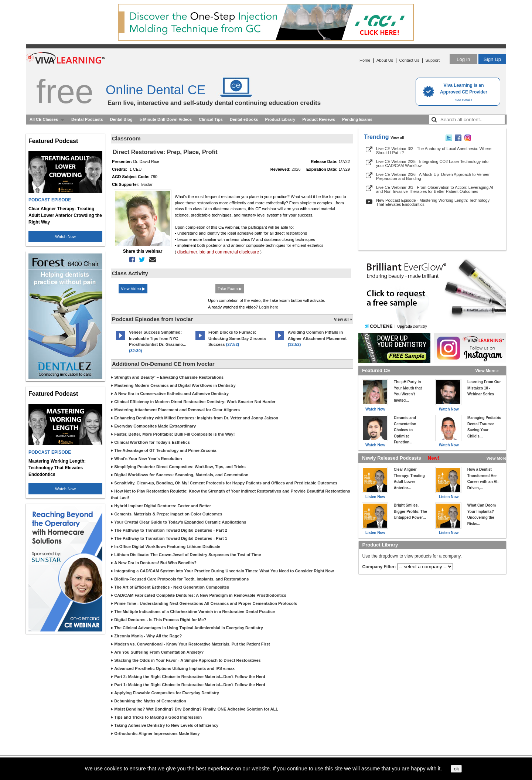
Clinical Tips (211, 119)
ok (456, 769)
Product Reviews (319, 119)
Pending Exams (357, 119)
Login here (269, 307)
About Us (385, 60)
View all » (343, 319)
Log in (463, 59)
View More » (487, 371)
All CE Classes (44, 119)
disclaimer (187, 252)
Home (365, 60)
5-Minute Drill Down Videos (166, 119)
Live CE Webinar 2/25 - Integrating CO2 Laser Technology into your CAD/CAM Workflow (432, 164)
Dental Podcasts (87, 119)
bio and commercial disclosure (229, 252)
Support (432, 60)
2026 (296, 169)
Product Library (280, 119)
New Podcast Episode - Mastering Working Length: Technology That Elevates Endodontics (433, 202)
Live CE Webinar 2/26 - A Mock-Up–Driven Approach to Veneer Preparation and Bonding (433, 176)
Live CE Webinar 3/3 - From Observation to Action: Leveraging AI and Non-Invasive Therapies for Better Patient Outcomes (435, 189)
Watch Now (65, 236)
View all (397, 138)
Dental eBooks (244, 119)
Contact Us (409, 60)
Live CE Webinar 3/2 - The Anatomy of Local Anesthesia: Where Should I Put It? (434, 151)
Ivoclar (147, 184)
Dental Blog (121, 119)
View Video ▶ (133, 289)
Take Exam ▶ (230, 289)
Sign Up (492, 59)
